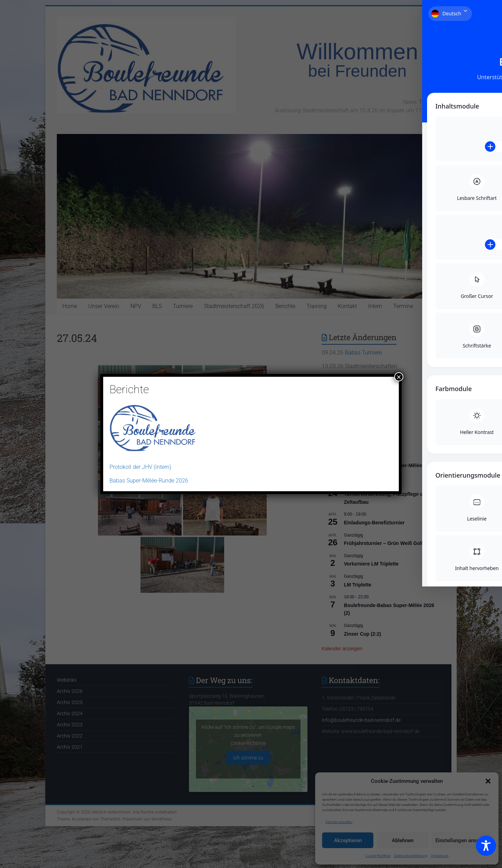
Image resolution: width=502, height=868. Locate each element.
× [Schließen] (399, 377)
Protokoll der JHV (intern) (140, 467)
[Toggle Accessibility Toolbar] (486, 849)
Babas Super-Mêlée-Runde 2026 (149, 481)
